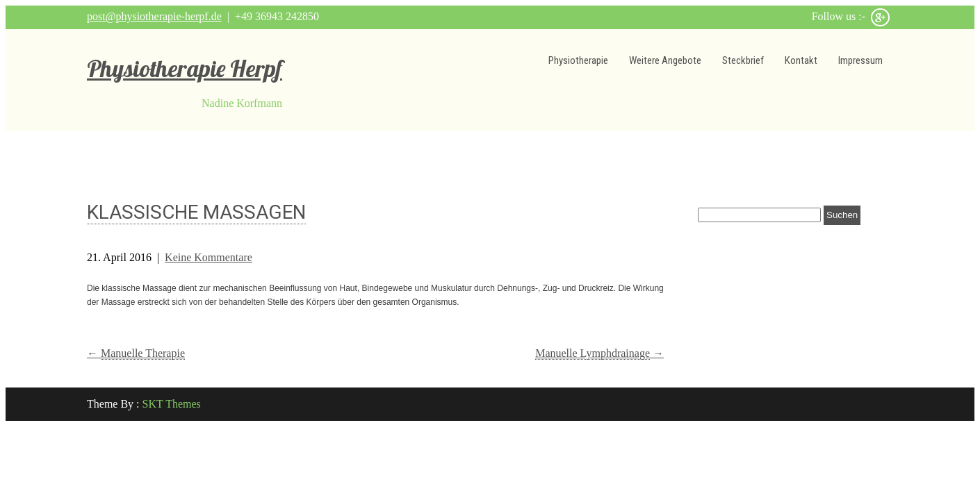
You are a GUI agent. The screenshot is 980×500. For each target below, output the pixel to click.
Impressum (860, 60)
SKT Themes (172, 404)
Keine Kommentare (209, 257)
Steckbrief (743, 60)
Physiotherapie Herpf (185, 68)
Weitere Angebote (665, 60)
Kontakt (801, 60)
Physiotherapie (578, 60)
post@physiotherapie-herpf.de (154, 16)
